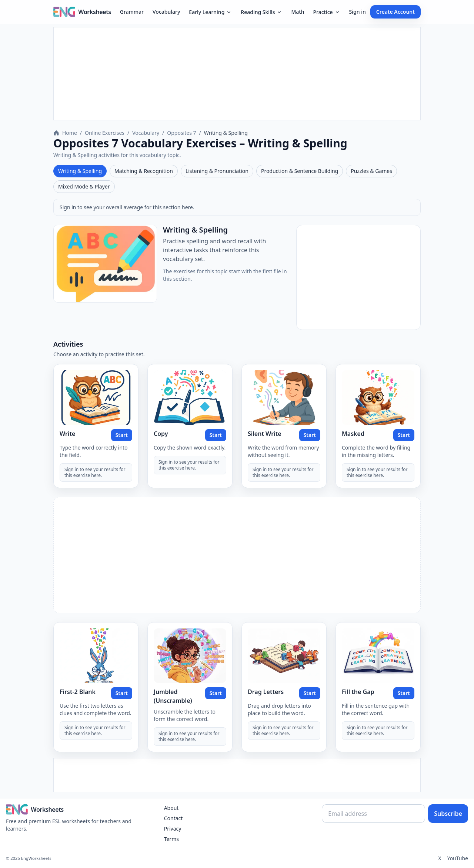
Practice (326, 12)
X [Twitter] (440, 858)
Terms (171, 839)
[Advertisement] (237, 74)
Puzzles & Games (371, 171)
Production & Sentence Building (300, 171)
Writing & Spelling (80, 171)
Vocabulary (166, 12)
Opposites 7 (181, 133)
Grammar (132, 12)
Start (122, 435)
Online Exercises (105, 133)
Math (298, 12)
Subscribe (448, 814)
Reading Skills (261, 12)
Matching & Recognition (144, 171)
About (171, 808)
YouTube (458, 858)
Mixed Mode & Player (84, 186)
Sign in (358, 12)
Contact (173, 818)
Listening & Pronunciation (217, 171)
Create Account (395, 12)
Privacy (173, 829)
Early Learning (210, 12)
